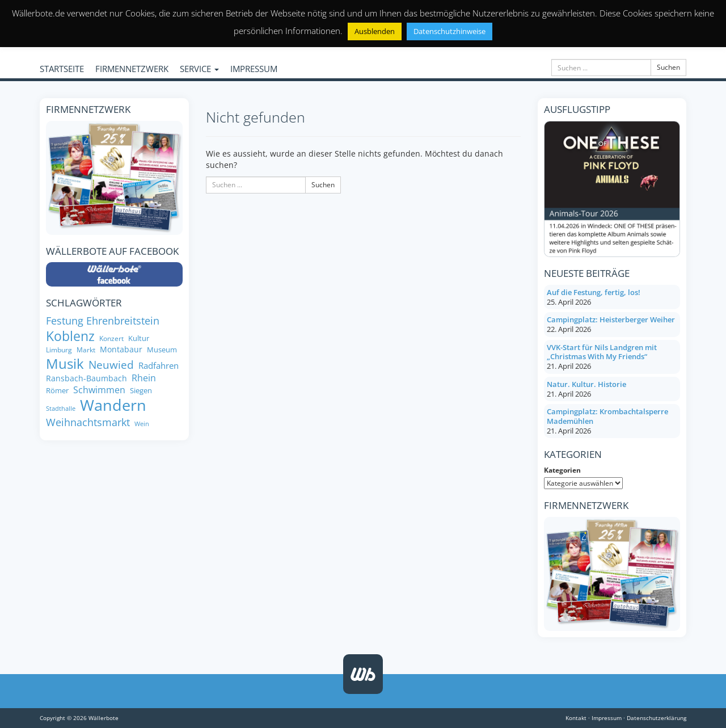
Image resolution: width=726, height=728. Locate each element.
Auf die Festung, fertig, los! (594, 292)
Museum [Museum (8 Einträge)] (162, 350)
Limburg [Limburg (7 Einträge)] (59, 350)
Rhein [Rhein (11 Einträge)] (144, 378)
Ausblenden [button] (375, 31)
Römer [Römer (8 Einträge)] (57, 391)
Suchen (668, 67)
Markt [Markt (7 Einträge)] (86, 350)
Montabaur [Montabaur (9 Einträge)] (121, 350)
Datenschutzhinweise (449, 31)
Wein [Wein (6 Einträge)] (142, 424)
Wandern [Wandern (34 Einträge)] (113, 405)
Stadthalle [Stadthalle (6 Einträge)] (61, 409)
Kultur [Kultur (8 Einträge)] (139, 338)
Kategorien (562, 470)
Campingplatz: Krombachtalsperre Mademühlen (607, 416)
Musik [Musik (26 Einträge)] (65, 363)
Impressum (607, 718)
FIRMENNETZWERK (132, 69)
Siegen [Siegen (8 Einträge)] (141, 391)
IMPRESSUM (254, 69)
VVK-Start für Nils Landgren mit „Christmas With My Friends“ (602, 352)
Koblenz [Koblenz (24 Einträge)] (70, 336)
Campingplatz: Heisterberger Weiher (611, 319)
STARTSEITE (62, 69)
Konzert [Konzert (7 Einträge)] (111, 338)
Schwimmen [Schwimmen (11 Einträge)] (99, 390)
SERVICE (199, 69)
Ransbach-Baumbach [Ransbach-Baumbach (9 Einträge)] (86, 378)
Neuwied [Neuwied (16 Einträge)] (111, 365)
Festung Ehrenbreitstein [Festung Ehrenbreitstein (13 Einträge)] (103, 321)
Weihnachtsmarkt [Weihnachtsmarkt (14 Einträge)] (88, 422)
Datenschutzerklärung (657, 718)
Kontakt (576, 718)
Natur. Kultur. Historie (586, 384)
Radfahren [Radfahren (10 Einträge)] (159, 366)
